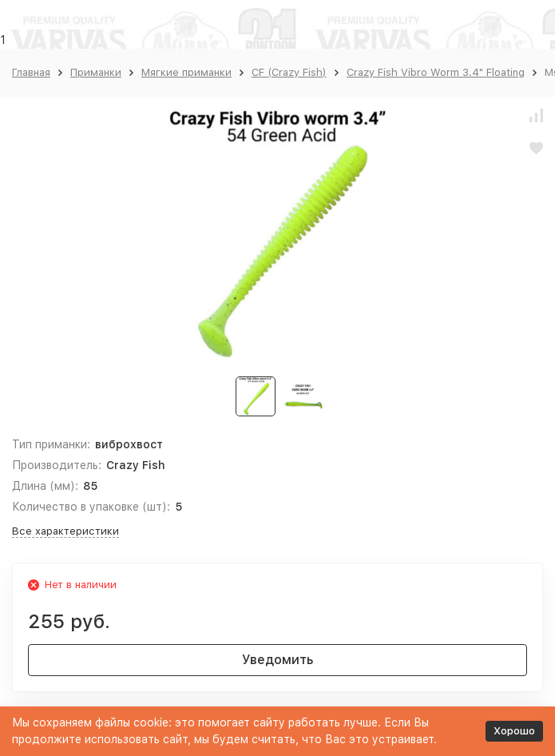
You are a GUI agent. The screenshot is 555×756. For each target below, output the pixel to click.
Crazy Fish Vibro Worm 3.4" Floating (436, 72)
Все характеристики (65, 531)
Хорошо (514, 731)
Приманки (96, 72)
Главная (31, 72)
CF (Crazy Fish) (289, 72)
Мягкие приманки (186, 72)
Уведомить (277, 660)
